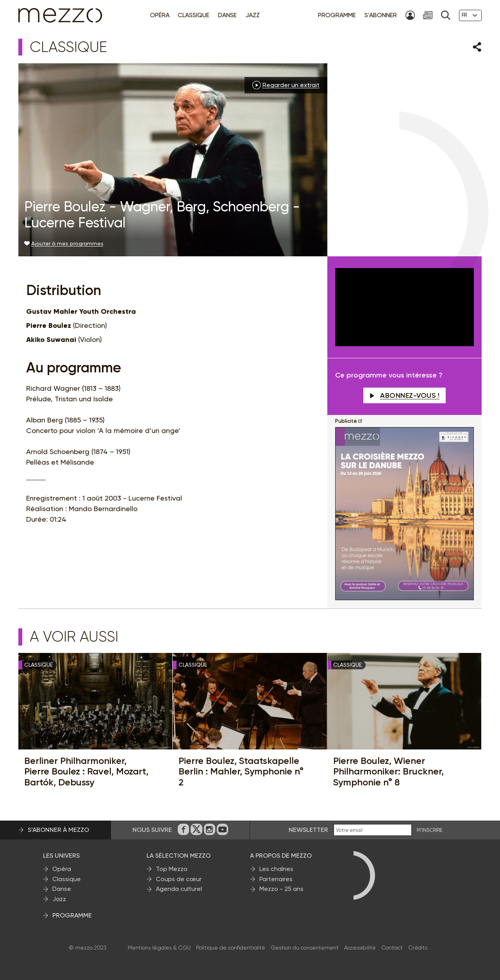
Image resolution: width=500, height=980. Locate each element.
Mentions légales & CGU (159, 948)
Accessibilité (360, 948)
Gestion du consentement (305, 948)
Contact (392, 948)
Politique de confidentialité (231, 948)
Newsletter (308, 830)
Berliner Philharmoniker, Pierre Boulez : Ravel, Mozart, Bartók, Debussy (86, 772)
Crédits (418, 948)
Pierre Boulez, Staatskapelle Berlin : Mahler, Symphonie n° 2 (241, 772)
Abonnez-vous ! (405, 395)
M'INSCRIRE (430, 830)
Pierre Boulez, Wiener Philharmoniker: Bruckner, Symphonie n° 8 (388, 772)
